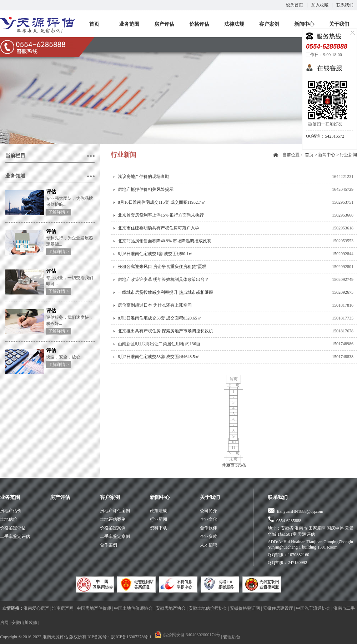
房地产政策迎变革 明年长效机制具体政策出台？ (163, 279)
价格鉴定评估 (13, 528)
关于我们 (339, 24)
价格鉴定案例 (113, 528)
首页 (94, 24)
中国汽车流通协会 (313, 608)
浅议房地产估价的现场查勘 (144, 177)
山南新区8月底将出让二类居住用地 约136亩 (159, 344)
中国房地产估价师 (94, 608)
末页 (233, 459)
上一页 (233, 385)
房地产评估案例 (115, 511)
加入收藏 (320, 5)
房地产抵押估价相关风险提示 (146, 189)
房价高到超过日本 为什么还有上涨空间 (155, 305)
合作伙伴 (208, 528)
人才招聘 (208, 545)
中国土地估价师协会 (133, 608)
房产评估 (164, 24)
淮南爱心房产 (36, 608)
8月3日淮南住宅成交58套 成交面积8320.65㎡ (160, 318)
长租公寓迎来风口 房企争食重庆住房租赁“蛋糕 (162, 267)
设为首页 (295, 5)
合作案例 (109, 545)
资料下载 (159, 528)
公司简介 (208, 511)
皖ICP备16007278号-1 (131, 637)
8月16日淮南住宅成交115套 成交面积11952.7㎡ (162, 202)
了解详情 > (59, 212)
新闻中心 (304, 24)
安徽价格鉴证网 (245, 608)
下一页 (233, 453)
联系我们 (345, 5)
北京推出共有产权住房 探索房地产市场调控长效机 (165, 331)
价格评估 (199, 24)
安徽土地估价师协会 (208, 608)
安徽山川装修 (24, 623)
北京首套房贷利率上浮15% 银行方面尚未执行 (161, 215)
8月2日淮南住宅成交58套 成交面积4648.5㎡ (159, 357)
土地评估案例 (113, 519)
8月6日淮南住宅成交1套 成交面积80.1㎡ (155, 254)
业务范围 (129, 24)
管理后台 (232, 637)
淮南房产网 (63, 608)
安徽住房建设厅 (278, 608)
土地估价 (9, 519)
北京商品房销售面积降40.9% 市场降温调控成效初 (165, 241)
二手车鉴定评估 (15, 536)
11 (233, 447)
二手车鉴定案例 (115, 536)
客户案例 (269, 24)
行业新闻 (348, 155)
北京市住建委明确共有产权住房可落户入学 (159, 228)
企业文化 (208, 519)
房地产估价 (11, 511)
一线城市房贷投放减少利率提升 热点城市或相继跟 (165, 292)
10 (233, 442)
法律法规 (234, 24)
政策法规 (159, 511)
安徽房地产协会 (171, 608)
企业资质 (208, 536)
